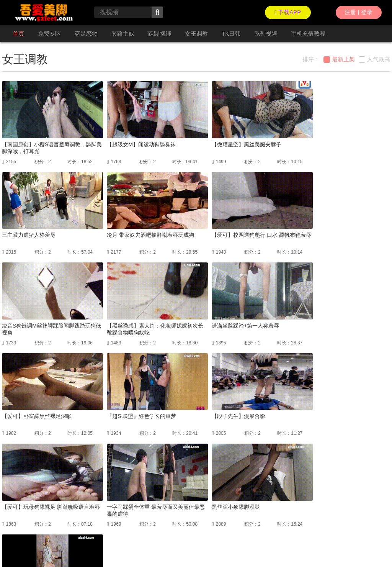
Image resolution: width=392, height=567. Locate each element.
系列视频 (266, 34)
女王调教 (196, 34)
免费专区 (49, 34)
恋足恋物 (86, 34)
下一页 (220, 484)
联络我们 (11, 544)
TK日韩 (231, 34)
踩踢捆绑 (160, 34)
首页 (18, 34)
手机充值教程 (308, 34)
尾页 (242, 484)
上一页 (133, 484)
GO (284, 484)
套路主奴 (123, 34)
